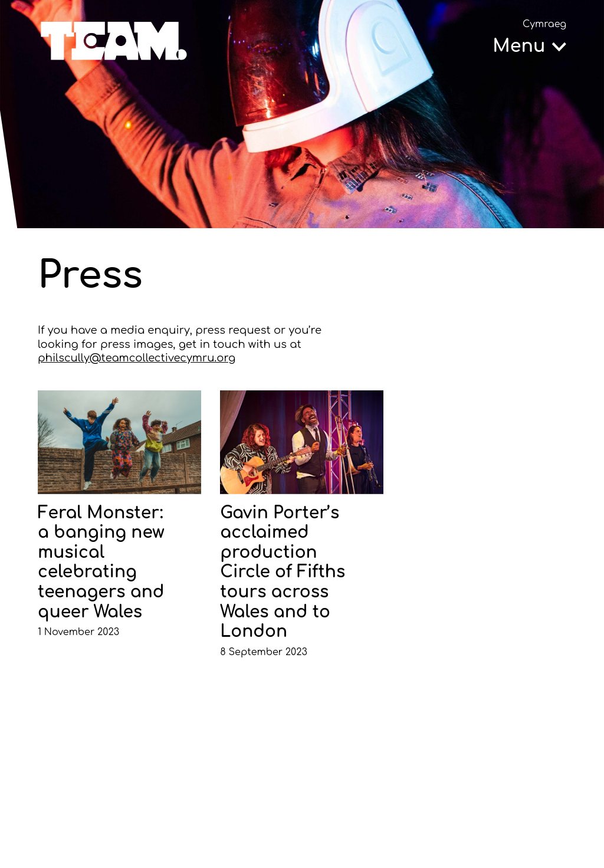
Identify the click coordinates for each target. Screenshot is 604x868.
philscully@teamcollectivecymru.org (137, 358)
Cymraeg (544, 24)
